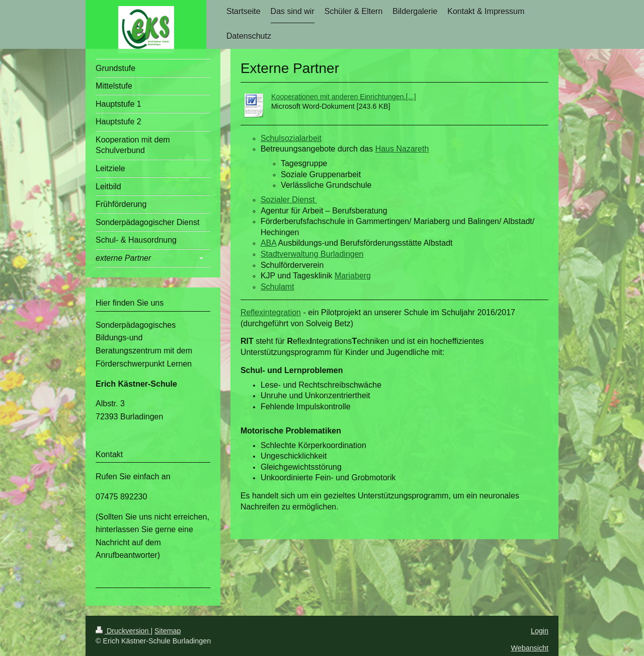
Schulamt (277, 287)
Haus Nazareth (402, 149)
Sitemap (168, 631)
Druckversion (123, 631)
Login (540, 631)
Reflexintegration (271, 312)
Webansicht (530, 648)
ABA (268, 243)
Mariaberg (353, 276)
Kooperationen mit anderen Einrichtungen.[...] (344, 97)
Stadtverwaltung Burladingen (312, 254)
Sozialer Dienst (289, 200)
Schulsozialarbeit (291, 138)
